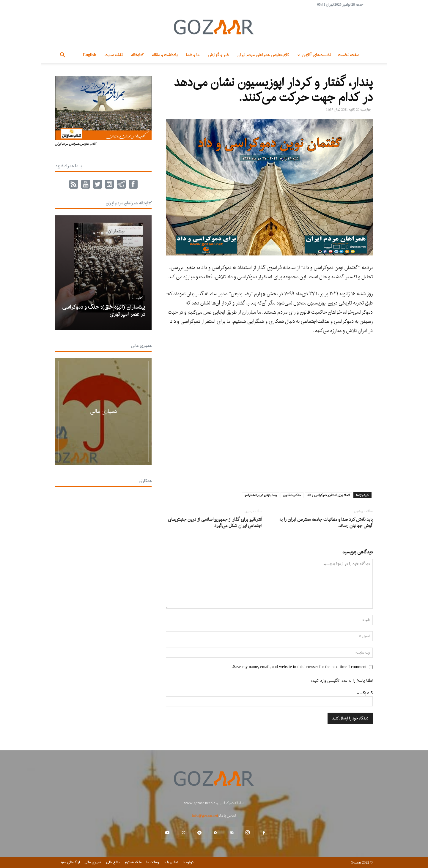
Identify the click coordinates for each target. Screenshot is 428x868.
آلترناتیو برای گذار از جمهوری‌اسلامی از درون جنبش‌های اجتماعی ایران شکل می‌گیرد (215, 523)
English (90, 55)
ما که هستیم (133, 862)
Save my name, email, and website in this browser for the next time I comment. (299, 667)
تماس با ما (171, 862)
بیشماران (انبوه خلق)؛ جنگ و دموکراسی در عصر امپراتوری (104, 311)
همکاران (145, 481)
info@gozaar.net (205, 816)
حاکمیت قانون (292, 495)
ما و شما (193, 55)
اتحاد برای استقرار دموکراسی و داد (328, 495)
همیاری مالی (141, 346)
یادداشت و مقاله (165, 55)
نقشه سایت (114, 55)
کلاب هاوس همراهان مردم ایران (75, 144)
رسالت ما (152, 862)
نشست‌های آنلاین (313, 55)
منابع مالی (113, 862)
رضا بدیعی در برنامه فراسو (261, 495)
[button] (62, 56)
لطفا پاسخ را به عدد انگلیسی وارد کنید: (342, 681)
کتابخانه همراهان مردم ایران (129, 203)
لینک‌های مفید (70, 862)
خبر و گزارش (218, 55)
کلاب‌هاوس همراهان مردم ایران (263, 55)
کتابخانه (137, 55)
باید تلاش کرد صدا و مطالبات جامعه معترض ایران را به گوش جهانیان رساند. (326, 523)
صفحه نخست (349, 55)
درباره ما (188, 862)
